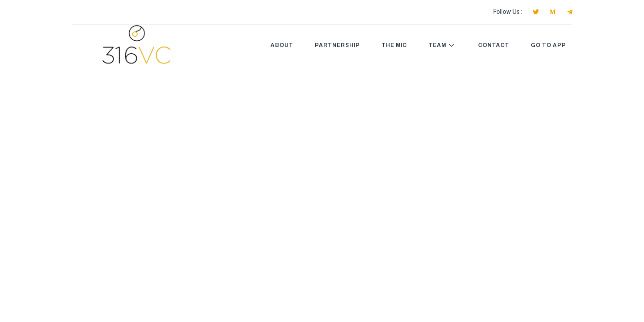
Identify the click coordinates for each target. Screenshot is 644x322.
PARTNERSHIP (337, 45)
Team (443, 45)
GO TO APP (549, 45)
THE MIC (394, 45)
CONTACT (494, 45)
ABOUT (282, 45)
